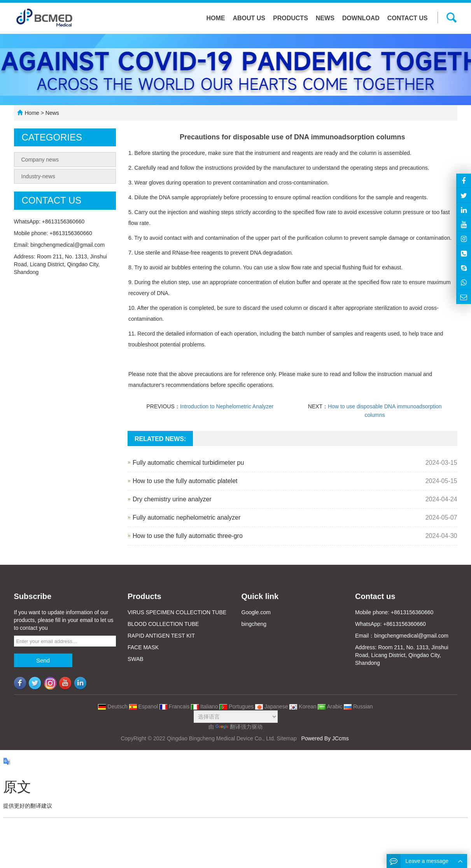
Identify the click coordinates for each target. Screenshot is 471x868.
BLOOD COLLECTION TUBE (163, 624)
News (325, 18)
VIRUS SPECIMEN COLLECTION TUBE (177, 612)
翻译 (228, 727)
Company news (40, 160)
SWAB (136, 659)
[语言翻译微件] (236, 717)
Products (291, 18)
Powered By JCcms (326, 738)
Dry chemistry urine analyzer (172, 499)
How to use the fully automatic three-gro (188, 536)
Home (215, 18)
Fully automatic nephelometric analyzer (186, 517)
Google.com (256, 612)
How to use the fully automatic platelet (185, 481)
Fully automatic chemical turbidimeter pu (188, 463)
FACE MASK (143, 647)
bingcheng (254, 624)
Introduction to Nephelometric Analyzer (227, 406)
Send (43, 660)
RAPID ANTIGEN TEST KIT (161, 636)
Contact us (408, 18)
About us (249, 18)
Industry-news (38, 176)
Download (361, 18)
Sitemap (286, 738)
